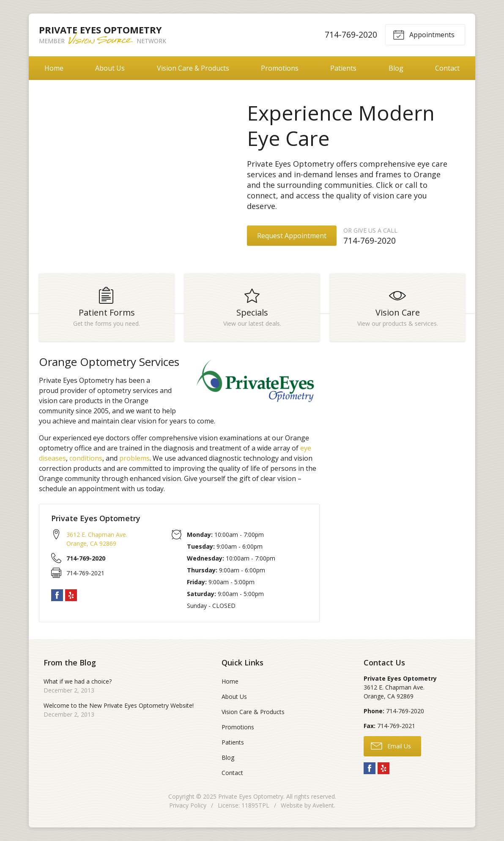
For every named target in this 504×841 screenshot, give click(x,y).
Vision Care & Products (193, 68)
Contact (447, 68)
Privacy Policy (188, 805)
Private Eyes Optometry (251, 796)
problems (134, 458)
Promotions (280, 68)
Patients (343, 68)
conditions (86, 458)
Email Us (391, 745)
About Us (110, 68)
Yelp (71, 595)
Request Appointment (292, 236)
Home (54, 68)
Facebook (57, 595)
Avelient (323, 805)
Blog (396, 68)
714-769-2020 (351, 34)
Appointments (424, 34)
